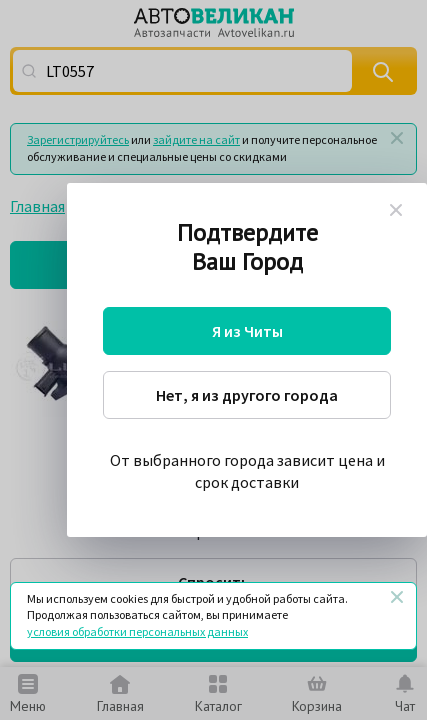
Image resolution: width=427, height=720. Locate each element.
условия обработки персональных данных (137, 631)
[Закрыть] (397, 597)
